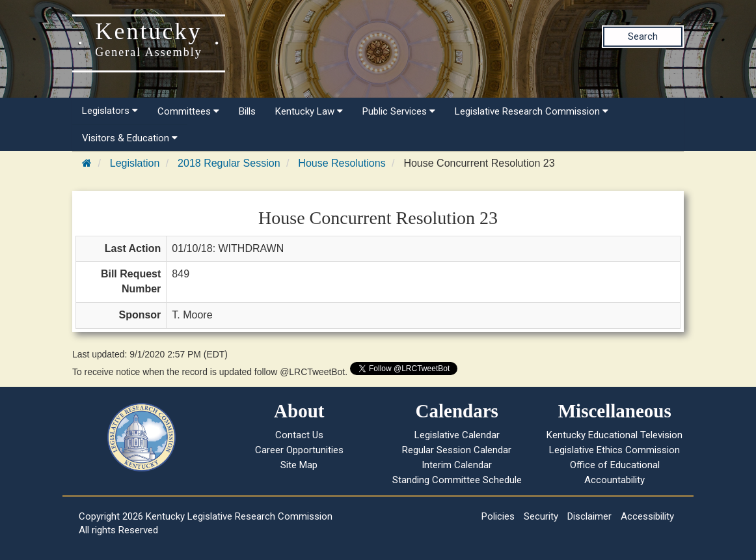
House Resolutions (342, 163)
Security (541, 516)
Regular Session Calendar (457, 450)
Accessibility (647, 516)
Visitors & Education (130, 138)
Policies (498, 516)
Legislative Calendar (457, 435)
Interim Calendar (457, 465)
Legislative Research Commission (532, 111)
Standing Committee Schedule (457, 480)
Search (643, 36)
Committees (188, 111)
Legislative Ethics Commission (614, 450)
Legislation (135, 163)
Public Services (399, 111)
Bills (247, 111)
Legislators (110, 111)
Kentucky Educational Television (614, 435)
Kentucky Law (309, 111)
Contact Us (299, 435)
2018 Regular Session (229, 163)
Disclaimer (589, 516)
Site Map (299, 465)
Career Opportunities (299, 450)
